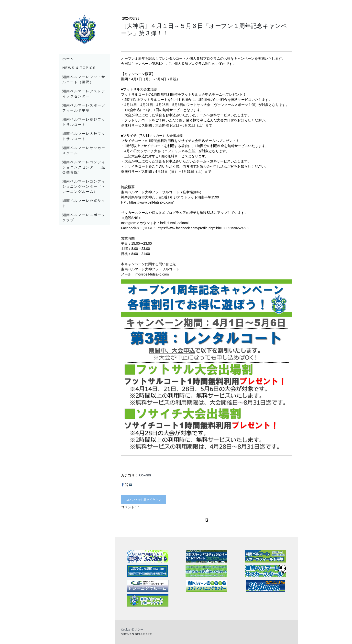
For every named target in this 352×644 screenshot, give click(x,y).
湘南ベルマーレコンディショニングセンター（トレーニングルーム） (84, 186)
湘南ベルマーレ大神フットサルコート (84, 136)
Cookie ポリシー (132, 630)
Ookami (145, 475)
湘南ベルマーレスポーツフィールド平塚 (84, 108)
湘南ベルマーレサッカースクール (84, 150)
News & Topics (79, 68)
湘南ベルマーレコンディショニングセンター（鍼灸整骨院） (84, 167)
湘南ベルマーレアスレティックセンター (84, 94)
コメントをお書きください (144, 500)
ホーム (68, 59)
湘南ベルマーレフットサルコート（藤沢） (84, 79)
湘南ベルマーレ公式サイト (84, 203)
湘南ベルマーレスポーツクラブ (84, 217)
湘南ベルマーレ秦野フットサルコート (84, 122)
